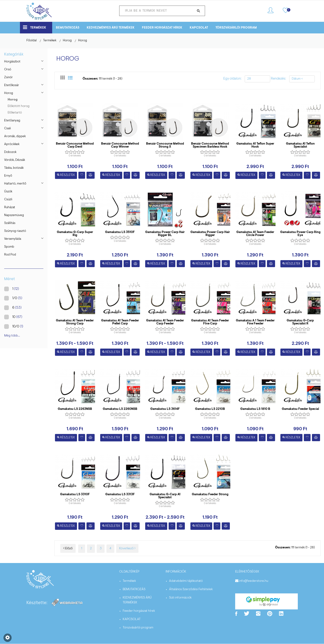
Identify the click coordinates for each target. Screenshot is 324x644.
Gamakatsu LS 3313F (120, 495)
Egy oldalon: (232, 79)
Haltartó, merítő (15, 184)
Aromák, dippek (15, 136)
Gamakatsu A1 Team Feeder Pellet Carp (120, 322)
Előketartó (15, 113)
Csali (8, 129)
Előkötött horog (19, 106)
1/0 (15, 298)
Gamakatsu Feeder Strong (210, 495)
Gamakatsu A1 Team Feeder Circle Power (255, 234)
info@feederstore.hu (254, 581)
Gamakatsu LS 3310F (75, 495)
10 (15, 317)
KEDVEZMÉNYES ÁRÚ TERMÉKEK (111, 28)
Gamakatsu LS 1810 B (255, 409)
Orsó (8, 70)
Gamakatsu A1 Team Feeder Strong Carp (75, 322)
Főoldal (32, 41)
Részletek (66, 175)
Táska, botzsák (14, 168)
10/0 (16, 327)
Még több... (12, 336)
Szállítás (10, 223)
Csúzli (8, 200)
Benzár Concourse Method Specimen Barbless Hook (210, 145)
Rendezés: (278, 79)
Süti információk (180, 598)
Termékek (35, 27)
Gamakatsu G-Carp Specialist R (300, 322)
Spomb (9, 247)
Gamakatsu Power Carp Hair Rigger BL (165, 234)
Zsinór (8, 78)
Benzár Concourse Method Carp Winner (120, 145)
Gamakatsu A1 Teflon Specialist (300, 145)
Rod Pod (10, 255)
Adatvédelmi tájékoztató (186, 581)
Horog (67, 41)
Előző (68, 549)
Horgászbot (12, 62)
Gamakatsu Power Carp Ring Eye (300, 234)
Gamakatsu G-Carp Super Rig (75, 234)
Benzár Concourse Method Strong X (165, 145)
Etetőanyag (12, 121)
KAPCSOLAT (199, 28)
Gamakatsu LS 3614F (165, 409)
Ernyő (8, 176)
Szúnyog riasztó (15, 231)
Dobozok (10, 152)
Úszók (8, 192)
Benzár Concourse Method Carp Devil (75, 145)
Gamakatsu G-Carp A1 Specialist (165, 496)
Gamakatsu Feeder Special (300, 409)
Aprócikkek (12, 144)
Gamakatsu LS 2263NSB (75, 409)
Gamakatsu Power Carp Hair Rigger (210, 234)
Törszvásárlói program (236, 28)
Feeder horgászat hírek (162, 28)
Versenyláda (13, 239)
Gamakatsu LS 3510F (120, 232)
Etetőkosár (12, 85)
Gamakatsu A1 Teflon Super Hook (255, 145)
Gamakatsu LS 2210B (210, 409)
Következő (127, 549)
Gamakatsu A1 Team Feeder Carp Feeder (165, 322)
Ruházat (10, 207)
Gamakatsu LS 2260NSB (120, 409)
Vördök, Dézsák (15, 160)
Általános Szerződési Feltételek (191, 590)
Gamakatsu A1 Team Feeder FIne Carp (210, 322)
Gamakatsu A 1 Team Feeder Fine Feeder (255, 322)
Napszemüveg (14, 215)
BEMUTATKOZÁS (68, 28)
